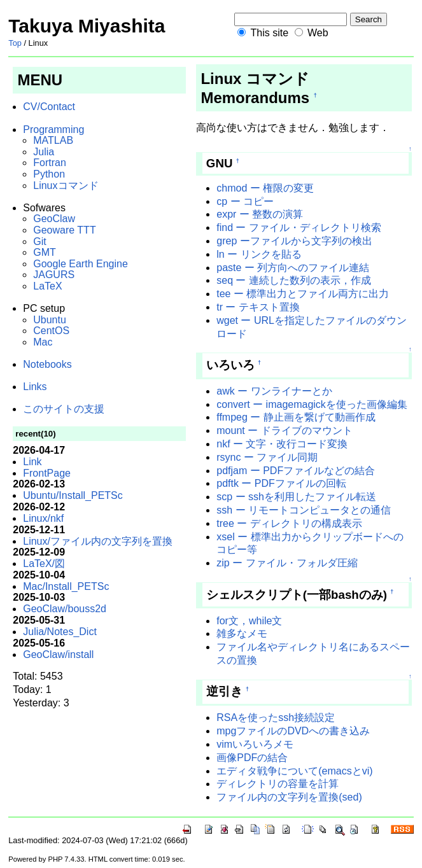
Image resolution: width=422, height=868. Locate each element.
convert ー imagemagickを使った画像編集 (312, 404)
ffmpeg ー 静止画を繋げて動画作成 (296, 417)
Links (35, 387)
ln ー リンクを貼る (259, 254)
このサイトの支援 (64, 409)
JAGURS (54, 275)
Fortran (50, 163)
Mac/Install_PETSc (66, 586)
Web (318, 33)
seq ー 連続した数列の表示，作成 (294, 280)
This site (269, 33)
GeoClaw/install (58, 654)
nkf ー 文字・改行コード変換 (282, 444)
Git (39, 241)
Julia (44, 152)
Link (32, 462)
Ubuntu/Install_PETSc (73, 495)
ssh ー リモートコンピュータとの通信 (304, 510)
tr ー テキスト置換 (258, 307)
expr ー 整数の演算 (260, 214)
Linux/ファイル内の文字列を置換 (98, 541)
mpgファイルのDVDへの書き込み (293, 731)
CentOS (51, 331)
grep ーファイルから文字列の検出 (294, 241)
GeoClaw (54, 219)
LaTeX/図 (44, 563)
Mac (43, 342)
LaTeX (47, 286)
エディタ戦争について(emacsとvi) (294, 771)
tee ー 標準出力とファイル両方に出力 (303, 294)
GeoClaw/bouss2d (65, 609)
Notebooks (47, 364)
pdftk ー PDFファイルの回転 (281, 483)
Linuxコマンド (66, 185)
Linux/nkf (43, 518)
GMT (45, 252)
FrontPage (47, 473)
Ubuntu (50, 320)
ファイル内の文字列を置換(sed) (289, 797)
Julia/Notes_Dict (60, 632)
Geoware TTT (64, 230)
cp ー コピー (245, 201)
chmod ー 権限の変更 (265, 188)
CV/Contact (49, 107)
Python (49, 174)
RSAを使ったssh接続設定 (276, 717)
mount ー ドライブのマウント (284, 430)
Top (15, 43)
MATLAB (53, 140)
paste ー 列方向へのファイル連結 (293, 268)
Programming (53, 129)
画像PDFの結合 (252, 758)
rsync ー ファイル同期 (267, 457)
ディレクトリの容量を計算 (278, 784)
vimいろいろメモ (255, 744)
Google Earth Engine (81, 264)
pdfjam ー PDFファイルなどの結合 (296, 471)
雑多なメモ (242, 633)
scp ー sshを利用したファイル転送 (296, 497)
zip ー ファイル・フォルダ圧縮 (287, 563)
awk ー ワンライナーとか (274, 391)
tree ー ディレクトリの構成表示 (289, 523)
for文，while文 (249, 621)
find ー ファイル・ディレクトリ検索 (299, 227)
